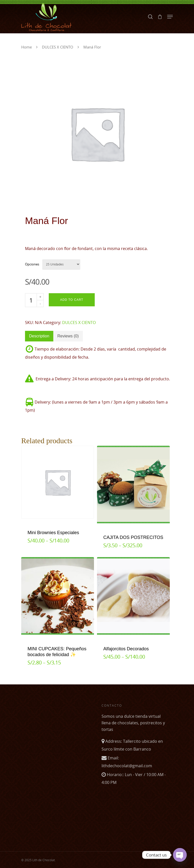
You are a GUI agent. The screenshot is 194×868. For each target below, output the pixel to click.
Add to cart (72, 300)
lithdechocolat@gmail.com (127, 766)
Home (27, 47)
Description (39, 336)
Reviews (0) (68, 336)
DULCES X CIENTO (58, 47)
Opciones (32, 264)
